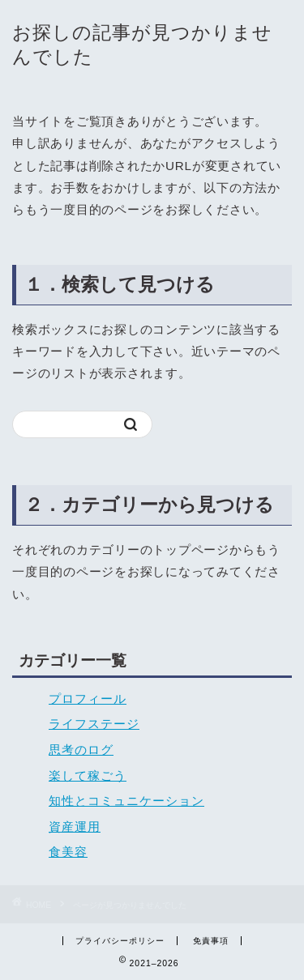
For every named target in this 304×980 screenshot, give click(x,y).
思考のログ (81, 750)
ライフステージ (94, 724)
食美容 (68, 852)
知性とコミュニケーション (126, 801)
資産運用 (75, 827)
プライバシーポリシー (120, 941)
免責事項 (211, 941)
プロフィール (88, 699)
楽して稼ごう (88, 775)
